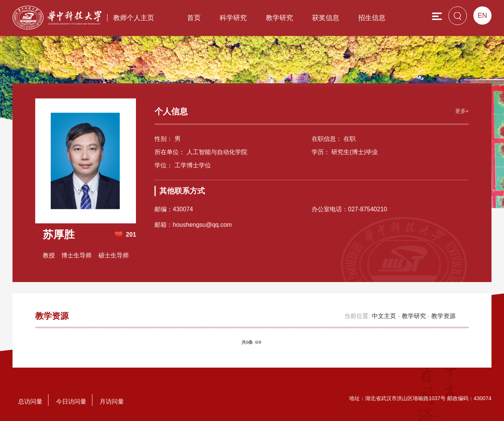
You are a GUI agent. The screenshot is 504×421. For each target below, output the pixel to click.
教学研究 (279, 18)
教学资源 (443, 316)
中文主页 (384, 316)
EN (482, 16)
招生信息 (372, 18)
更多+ (462, 111)
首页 (194, 18)
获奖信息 (326, 18)
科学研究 (233, 18)
